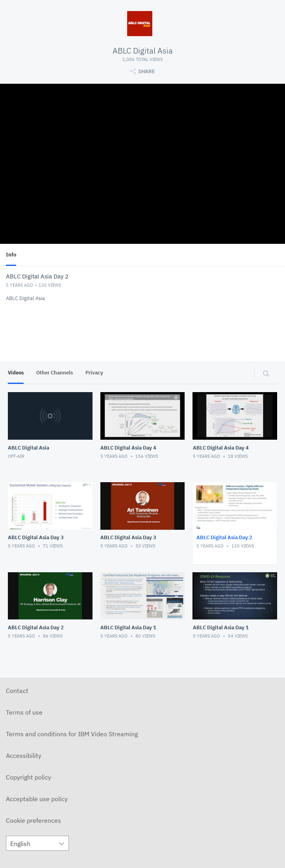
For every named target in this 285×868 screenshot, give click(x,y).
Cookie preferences (33, 820)
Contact (17, 691)
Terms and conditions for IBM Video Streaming (72, 734)
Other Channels (55, 373)
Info (11, 255)
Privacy (94, 373)
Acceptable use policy (37, 799)
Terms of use (24, 712)
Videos (16, 373)
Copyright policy (29, 777)
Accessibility (24, 756)
